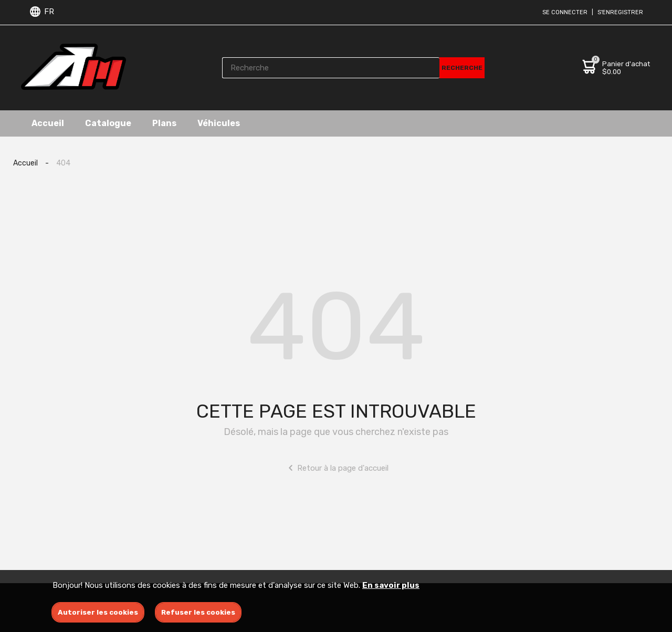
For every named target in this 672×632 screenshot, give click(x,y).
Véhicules (219, 123)
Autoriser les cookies (98, 612)
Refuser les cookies (198, 612)
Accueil (48, 123)
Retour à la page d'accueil (336, 468)
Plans (164, 123)
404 (63, 163)
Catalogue (108, 123)
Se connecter (565, 12)
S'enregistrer (620, 12)
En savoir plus (391, 585)
